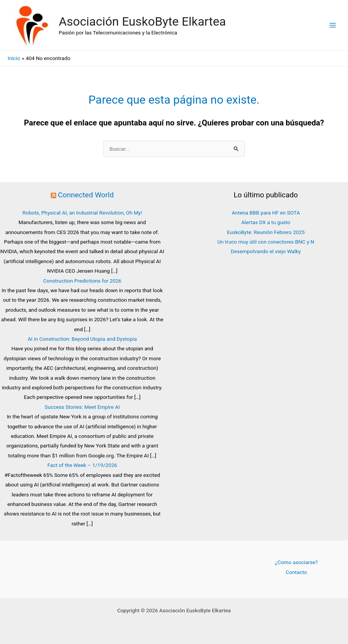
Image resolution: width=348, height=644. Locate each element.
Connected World (86, 195)
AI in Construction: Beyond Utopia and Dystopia (82, 339)
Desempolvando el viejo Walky (266, 251)
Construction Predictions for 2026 (82, 281)
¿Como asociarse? (296, 562)
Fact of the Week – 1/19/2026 (82, 465)
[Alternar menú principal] (333, 25)
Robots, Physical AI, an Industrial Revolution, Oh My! (82, 213)
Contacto (296, 572)
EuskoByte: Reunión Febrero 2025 (266, 232)
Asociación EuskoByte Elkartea (142, 21)
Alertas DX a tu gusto (266, 222)
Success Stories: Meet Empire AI (82, 407)
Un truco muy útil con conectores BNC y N (266, 242)
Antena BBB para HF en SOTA (266, 213)
